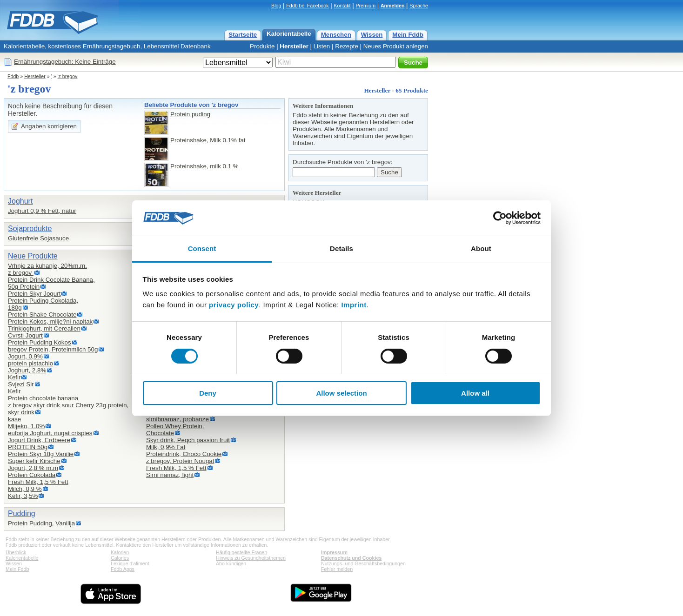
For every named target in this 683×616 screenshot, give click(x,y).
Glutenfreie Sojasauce (38, 238)
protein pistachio (30, 363)
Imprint (354, 305)
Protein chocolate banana (43, 398)
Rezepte (347, 46)
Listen (322, 46)
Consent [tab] (202, 248)
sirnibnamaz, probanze (177, 419)
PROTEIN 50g (28, 447)
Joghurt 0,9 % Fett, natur (42, 211)
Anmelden (393, 6)
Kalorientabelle (289, 34)
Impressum (334, 552)
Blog (276, 6)
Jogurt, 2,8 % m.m (33, 468)
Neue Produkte (33, 256)
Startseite (243, 35)
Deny (208, 393)
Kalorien (120, 552)
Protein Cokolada (32, 475)
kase (14, 419)
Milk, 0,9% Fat (166, 447)
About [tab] (481, 248)
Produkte (262, 46)
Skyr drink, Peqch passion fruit (188, 440)
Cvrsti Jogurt (25, 335)
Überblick (16, 552)
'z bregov (68, 76)
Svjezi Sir (21, 384)
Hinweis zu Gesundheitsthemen (251, 558)
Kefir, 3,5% (23, 496)
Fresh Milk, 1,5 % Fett (38, 482)
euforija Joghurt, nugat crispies (50, 433)
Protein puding (190, 114)
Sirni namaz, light (170, 475)
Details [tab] (341, 248)
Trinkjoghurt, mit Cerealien (44, 328)
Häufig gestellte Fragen (241, 552)
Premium (365, 6)
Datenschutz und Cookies (351, 558)
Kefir (14, 377)
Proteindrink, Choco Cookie (184, 454)
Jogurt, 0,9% (25, 356)
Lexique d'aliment (130, 563)
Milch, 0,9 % (25, 489)
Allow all (475, 393)
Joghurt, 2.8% (27, 370)
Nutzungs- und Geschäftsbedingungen (363, 563)
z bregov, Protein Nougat (180, 461)
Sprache (419, 6)
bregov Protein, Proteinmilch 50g (53, 349)
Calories (120, 558)
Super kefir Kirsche (34, 461)
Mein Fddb (408, 35)
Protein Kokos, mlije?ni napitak (50, 321)
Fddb (13, 76)
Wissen (372, 35)
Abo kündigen (231, 563)
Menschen (336, 35)
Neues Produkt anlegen (396, 46)
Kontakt (342, 6)
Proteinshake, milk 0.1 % (204, 166)
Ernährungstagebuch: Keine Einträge (65, 62)
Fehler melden (337, 569)
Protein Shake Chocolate (42, 315)
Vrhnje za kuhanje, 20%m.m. (47, 266)
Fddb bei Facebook (307, 6)
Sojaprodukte (30, 229)
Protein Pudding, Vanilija (41, 523)
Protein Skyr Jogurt (34, 294)
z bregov (21, 273)
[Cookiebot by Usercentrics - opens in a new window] (500, 218)
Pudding (22, 513)
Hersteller (294, 46)
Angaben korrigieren (49, 126)
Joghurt (20, 201)
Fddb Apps (123, 569)
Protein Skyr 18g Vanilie (41, 454)
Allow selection (341, 393)
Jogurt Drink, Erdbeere (39, 440)
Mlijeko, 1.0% (26, 426)
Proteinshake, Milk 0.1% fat (208, 140)
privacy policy (234, 305)
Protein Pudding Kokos (40, 342)
